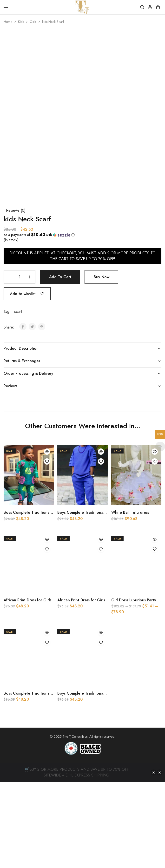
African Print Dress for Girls (27, 600)
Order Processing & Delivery (82, 373)
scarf (18, 312)
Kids (21, 22)
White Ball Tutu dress (130, 512)
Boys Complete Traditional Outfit (33, 512)
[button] (81, 235)
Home (8, 22)
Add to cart (60, 277)
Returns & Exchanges (82, 361)
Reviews (82, 386)
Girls (33, 22)
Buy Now (102, 277)
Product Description (82, 348)
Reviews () (16, 210)
